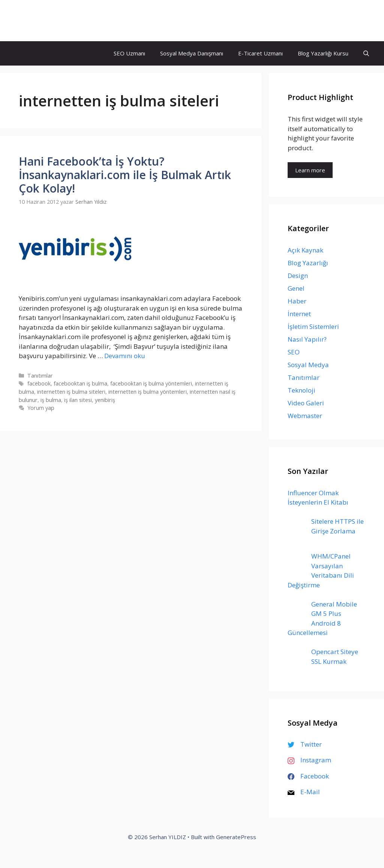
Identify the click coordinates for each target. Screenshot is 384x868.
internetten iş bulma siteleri (71, 392)
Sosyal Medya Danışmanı (192, 53)
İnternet (299, 314)
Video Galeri (306, 403)
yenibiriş (105, 400)
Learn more (310, 170)
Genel (296, 288)
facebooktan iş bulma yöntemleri (151, 383)
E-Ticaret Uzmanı (260, 53)
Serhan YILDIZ (48, 21)
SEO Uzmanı (129, 53)
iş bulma (51, 400)
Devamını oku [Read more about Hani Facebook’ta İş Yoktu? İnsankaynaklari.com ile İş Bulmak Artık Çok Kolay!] (125, 356)
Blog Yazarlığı (308, 263)
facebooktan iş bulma (80, 383)
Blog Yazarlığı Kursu (323, 53)
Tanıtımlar (40, 376)
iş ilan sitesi (78, 400)
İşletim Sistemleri (313, 326)
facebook (39, 383)
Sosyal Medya (308, 365)
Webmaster (305, 416)
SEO (294, 352)
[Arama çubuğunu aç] (366, 53)
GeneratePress (236, 837)
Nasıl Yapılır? (307, 339)
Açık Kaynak (305, 250)
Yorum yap (41, 408)
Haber (297, 301)
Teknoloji (301, 390)
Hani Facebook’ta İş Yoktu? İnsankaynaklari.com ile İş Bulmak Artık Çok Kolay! (125, 175)
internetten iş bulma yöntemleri (148, 392)
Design (298, 276)
